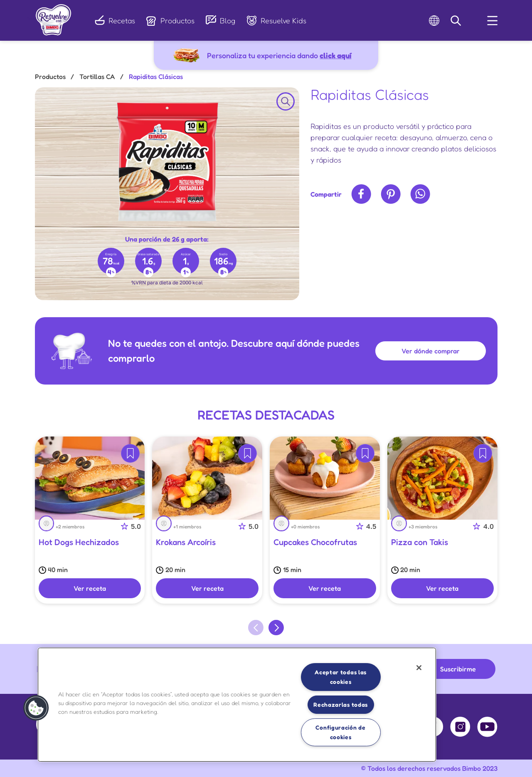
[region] (237, 705)
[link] (53, 17)
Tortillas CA (97, 76)
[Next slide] (276, 628)
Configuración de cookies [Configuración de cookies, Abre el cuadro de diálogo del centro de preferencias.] (340, 732)
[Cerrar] (419, 668)
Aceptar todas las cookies (341, 677)
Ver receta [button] (90, 588)
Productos (50, 76)
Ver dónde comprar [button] (431, 351)
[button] (36, 708)
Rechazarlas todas (341, 704)
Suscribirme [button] (458, 669)
